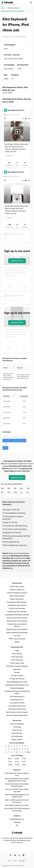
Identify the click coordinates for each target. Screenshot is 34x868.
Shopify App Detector (17, 599)
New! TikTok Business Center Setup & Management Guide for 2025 (17, 780)
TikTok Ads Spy (17, 654)
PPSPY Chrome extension (17, 639)
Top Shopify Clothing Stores (17, 709)
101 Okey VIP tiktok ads (11, 492)
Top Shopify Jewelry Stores (17, 706)
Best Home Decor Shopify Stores (17, 715)
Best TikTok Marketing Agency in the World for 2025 (17, 796)
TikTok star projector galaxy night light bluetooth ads (16, 537)
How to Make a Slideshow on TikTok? (17, 805)
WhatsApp (17, 822)
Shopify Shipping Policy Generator (17, 633)
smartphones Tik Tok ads (12, 533)
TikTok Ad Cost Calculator (17, 608)
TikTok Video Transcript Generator (17, 666)
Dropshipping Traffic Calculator (17, 602)
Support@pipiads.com (17, 819)
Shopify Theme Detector (17, 596)
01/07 (24, 765)
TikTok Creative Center (17, 663)
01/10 (24, 762)
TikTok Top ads (17, 730)
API (17, 825)
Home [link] (3, 8)
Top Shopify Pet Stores (17, 703)
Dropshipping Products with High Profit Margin (17, 692)
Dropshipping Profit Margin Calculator (17, 615)
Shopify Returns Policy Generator (17, 629)
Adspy (17, 651)
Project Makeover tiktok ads (17, 492)
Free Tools (17, 636)
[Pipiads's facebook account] (11, 855)
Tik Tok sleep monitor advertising (14, 529)
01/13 (17, 762)
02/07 (10, 759)
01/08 (17, 765)
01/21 (10, 762)
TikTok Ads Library (17, 660)
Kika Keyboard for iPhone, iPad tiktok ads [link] (13, 11)
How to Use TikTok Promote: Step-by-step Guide (17, 790)
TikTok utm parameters (17, 590)
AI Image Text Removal (17, 679)
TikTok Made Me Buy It (17, 697)
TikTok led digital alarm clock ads (15, 545)
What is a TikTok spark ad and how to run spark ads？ (17, 801)
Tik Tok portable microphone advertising (13, 518)
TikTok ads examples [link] (13, 8)
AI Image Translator (17, 676)
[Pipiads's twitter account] (15, 855)
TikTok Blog (17, 727)
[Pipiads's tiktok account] (19, 855)
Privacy (9, 861)
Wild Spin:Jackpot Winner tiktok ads (11, 488)
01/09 (10, 765)
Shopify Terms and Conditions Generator (17, 625)
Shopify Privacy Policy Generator (17, 618)
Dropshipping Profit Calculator (17, 612)
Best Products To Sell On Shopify (17, 712)
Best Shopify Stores (17, 700)
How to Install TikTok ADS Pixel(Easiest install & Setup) (17, 810)
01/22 (24, 759)
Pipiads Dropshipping (17, 688)
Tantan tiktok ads (30, 488)
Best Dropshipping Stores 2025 (17, 682)
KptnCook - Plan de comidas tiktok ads (4, 488)
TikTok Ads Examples (17, 724)
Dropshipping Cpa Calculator (17, 605)
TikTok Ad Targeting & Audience (17, 593)
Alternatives (17, 669)
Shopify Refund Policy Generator (17, 621)
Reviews (17, 672)
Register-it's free (17, 261)
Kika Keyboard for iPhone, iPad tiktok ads (17, 488)
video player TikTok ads (11, 510)
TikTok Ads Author (17, 736)
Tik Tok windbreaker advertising (14, 513)
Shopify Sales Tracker (17, 587)
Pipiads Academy (17, 740)
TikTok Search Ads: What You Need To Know (17, 774)
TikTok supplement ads (11, 542)
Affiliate (17, 642)
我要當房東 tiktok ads (4, 492)
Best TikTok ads (17, 733)
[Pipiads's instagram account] (23, 855)
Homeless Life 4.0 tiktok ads (30, 492)
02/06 (17, 759)
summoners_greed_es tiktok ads (23, 492)
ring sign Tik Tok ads (10, 522)
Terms (15, 861)
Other (28, 752)
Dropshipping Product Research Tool (17, 685)
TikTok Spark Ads (17, 657)
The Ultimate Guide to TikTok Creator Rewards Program (17, 785)
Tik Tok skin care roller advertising (15, 526)
